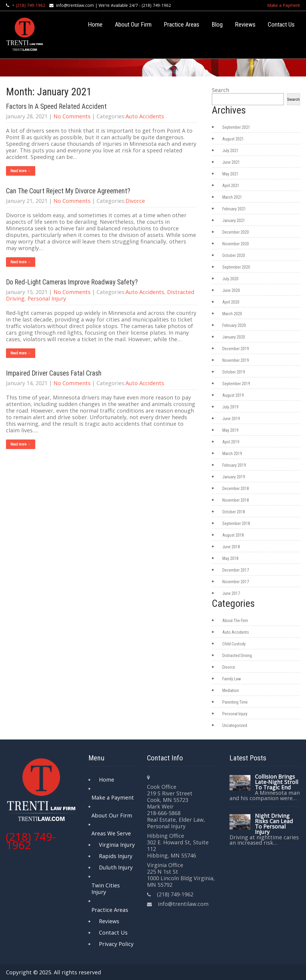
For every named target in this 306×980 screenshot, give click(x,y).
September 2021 (236, 127)
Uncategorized (235, 725)
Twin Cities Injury (106, 889)
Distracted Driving (237, 656)
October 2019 (234, 372)
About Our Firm (133, 24)
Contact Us (281, 24)
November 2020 (236, 244)
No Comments (72, 116)
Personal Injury (47, 298)
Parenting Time (235, 702)
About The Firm (235, 621)
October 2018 (234, 512)
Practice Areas (182, 24)
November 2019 (236, 360)
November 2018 (236, 500)
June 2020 (231, 290)
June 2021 (231, 162)
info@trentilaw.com (75, 5)
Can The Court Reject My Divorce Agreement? (68, 191)
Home (95, 24)
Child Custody (234, 644)
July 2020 (230, 279)
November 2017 (236, 582)
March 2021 (232, 197)
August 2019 (233, 395)
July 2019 (230, 407)
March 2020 (232, 314)
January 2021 (234, 220)
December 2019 (236, 349)
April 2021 (231, 186)
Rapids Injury (116, 856)
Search (221, 90)
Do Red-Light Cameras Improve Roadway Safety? (72, 282)
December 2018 (236, 489)
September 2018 (236, 523)
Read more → (21, 171)
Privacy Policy (116, 944)
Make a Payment (284, 5)
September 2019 (236, 384)
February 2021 (234, 209)
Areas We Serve (111, 833)
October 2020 (234, 255)
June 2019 (231, 419)
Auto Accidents (145, 116)
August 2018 (233, 535)
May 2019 (230, 430)
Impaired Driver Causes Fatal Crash (54, 373)
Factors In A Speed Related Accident (56, 107)
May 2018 (230, 558)
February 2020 (234, 325)
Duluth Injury (116, 867)
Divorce (135, 201)
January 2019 (234, 477)
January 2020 (234, 337)
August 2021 (233, 139)
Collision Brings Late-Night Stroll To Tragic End (277, 782)
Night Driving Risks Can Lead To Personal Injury (274, 824)
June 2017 (231, 593)
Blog (217, 24)
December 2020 (236, 232)
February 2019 (234, 465)
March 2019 (232, 454)
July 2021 (230, 151)
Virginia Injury (117, 845)
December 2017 (236, 570)
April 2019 (231, 442)
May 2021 (230, 174)
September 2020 (236, 267)
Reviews (245, 24)
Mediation (231, 690)
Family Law (232, 679)
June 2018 (231, 547)
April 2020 (231, 302)
